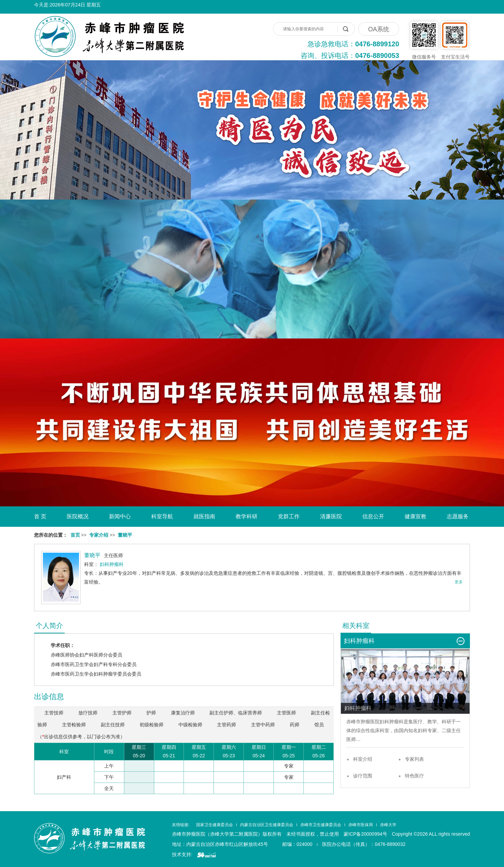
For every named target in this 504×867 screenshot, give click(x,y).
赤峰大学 (388, 825)
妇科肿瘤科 (392, 722)
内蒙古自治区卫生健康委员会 (267, 825)
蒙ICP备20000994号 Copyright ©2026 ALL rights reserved (407, 834)
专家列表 (414, 759)
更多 (459, 582)
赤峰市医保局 (361, 825)
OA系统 (379, 29)
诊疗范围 (363, 776)
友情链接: (181, 825)
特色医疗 (414, 776)
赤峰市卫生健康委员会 (321, 825)
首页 (75, 535)
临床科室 (380, 730)
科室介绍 (363, 759)
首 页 (40, 516)
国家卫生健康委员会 (215, 825)
